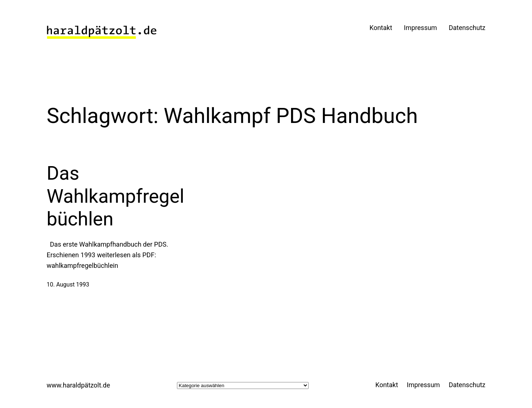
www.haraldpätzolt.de (79, 385)
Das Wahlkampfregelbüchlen (116, 196)
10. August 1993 (68, 285)
